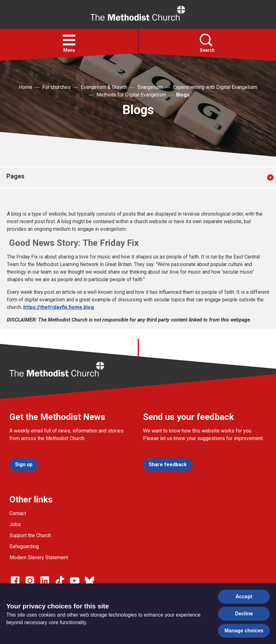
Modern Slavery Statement (39, 557)
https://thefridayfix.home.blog (59, 307)
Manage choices (244, 631)
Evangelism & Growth (104, 87)
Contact (18, 513)
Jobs (15, 524)
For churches (56, 87)
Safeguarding (24, 546)
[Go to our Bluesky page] (89, 581)
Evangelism (150, 87)
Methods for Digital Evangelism (131, 95)
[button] (69, 40)
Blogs (183, 95)
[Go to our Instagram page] (30, 581)
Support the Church (30, 535)
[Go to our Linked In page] (45, 581)
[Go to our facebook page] (15, 581)
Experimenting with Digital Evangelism (215, 87)
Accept (244, 597)
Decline (244, 614)
